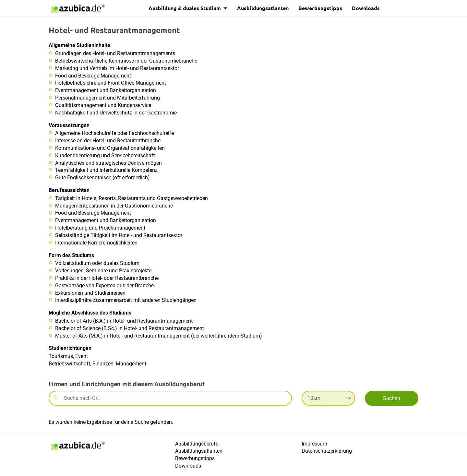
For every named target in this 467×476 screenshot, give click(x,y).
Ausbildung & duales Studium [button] (185, 8)
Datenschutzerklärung (327, 451)
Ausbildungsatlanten (263, 8)
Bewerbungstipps (320, 8)
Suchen (392, 398)
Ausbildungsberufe (197, 444)
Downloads (366, 8)
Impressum (314, 444)
